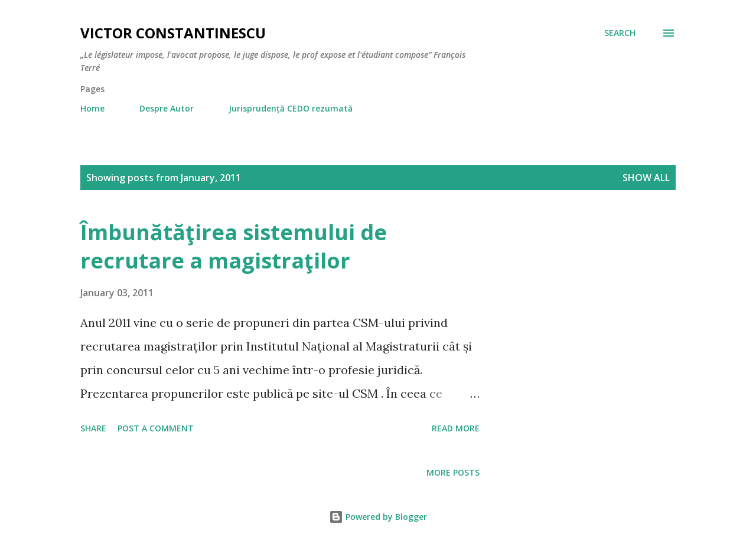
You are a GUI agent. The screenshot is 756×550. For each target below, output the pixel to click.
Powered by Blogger (378, 517)
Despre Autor (167, 108)
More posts (453, 472)
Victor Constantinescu (173, 33)
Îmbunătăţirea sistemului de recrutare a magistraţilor (234, 246)
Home (92, 108)
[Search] (620, 33)
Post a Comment (156, 428)
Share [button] (93, 428)
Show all (646, 178)
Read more (456, 428)
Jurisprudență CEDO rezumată (291, 108)
